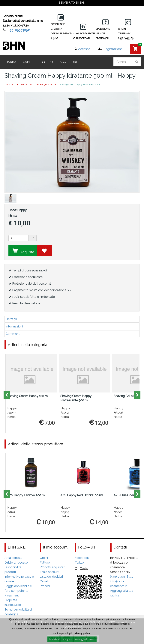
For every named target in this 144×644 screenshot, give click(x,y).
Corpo (47, 62)
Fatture (45, 563)
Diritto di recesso (16, 563)
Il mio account (50, 572)
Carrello (45, 581)
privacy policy (82, 634)
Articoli (10, 84)
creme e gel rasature (45, 84)
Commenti (13, 334)
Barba (11, 62)
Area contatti (13, 558)
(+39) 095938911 (19, 30)
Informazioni (14, 326)
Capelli (29, 62)
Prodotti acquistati (52, 567)
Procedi (45, 586)
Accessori (68, 62)
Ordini (44, 558)
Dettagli (11, 319)
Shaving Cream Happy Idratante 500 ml (80, 84)
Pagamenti (12, 595)
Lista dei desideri (51, 577)
